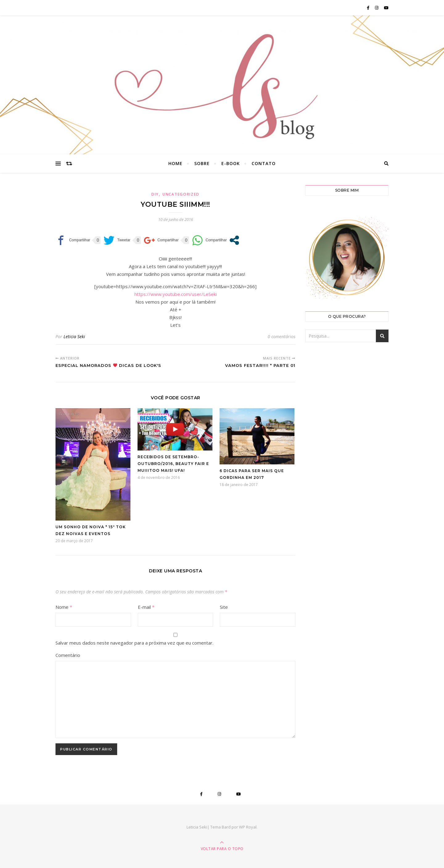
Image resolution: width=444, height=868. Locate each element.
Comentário (68, 655)
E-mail (146, 607)
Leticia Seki (74, 336)
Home (175, 163)
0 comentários (282, 336)
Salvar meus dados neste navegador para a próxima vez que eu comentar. (134, 643)
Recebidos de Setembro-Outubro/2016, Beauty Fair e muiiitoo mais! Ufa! (173, 464)
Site (224, 607)
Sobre (202, 163)
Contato (264, 163)
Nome (64, 607)
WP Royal (248, 827)
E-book (231, 163)
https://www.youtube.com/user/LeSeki (176, 294)
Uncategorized (181, 194)
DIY (155, 194)
